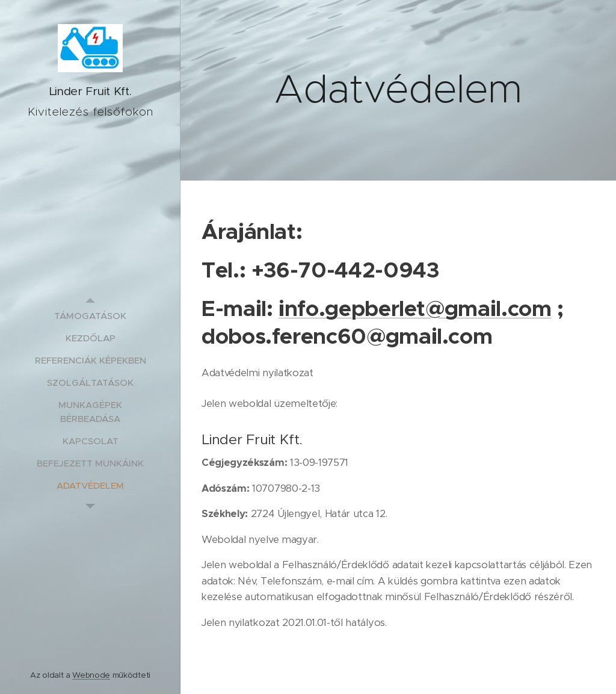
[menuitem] (90, 316)
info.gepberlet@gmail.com (415, 308)
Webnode (91, 675)
